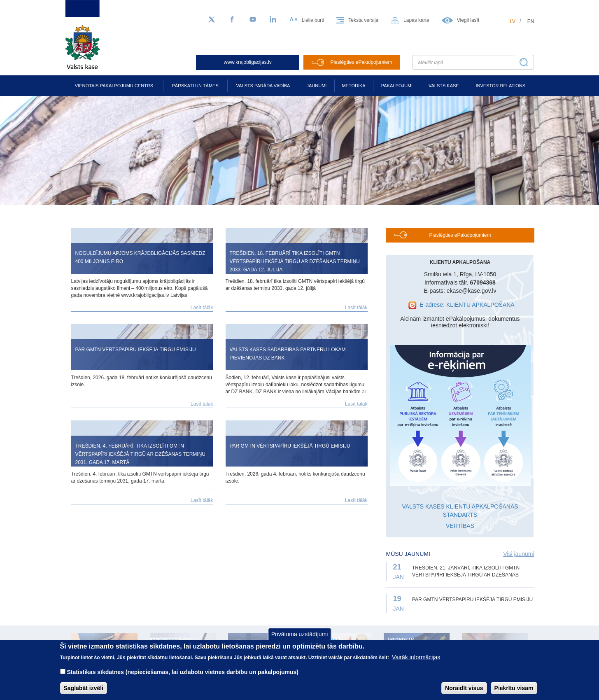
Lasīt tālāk (202, 308)
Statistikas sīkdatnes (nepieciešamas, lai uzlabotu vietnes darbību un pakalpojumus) (183, 673)
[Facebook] (232, 20)
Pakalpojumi (397, 86)
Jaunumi (317, 86)
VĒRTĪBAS (460, 526)
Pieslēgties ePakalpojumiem (361, 62)
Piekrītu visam (514, 689)
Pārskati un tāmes (195, 86)
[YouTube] (253, 20)
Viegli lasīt (468, 20)
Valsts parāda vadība (263, 86)
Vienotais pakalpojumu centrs (114, 86)
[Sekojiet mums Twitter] (212, 20)
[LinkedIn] (273, 20)
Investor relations (500, 86)
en (531, 21)
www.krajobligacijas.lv (248, 62)
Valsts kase (444, 86)
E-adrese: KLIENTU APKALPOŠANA (467, 305)
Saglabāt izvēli (84, 689)
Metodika (353, 86)
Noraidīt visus (464, 689)
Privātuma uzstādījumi (300, 635)
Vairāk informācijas (416, 658)
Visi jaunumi (519, 554)
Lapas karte (416, 20)
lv (513, 21)
